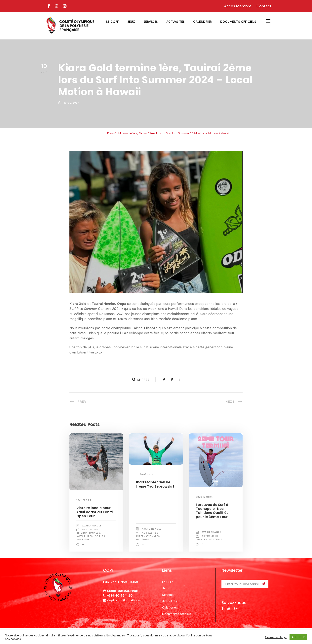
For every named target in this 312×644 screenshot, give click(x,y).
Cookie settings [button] (276, 637)
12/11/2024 (84, 500)
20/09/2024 (145, 474)
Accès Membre (238, 6)
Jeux (131, 22)
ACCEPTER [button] (298, 637)
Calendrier (203, 22)
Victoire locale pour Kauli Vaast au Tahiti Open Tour (95, 512)
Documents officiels (238, 22)
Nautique (83, 539)
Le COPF (113, 22)
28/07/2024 (204, 497)
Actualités (176, 22)
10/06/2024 (72, 103)
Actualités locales (91, 536)
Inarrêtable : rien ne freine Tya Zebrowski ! (155, 484)
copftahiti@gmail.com (124, 600)
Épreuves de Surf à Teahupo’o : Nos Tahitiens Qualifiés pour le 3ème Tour (212, 511)
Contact (264, 6)
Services (151, 22)
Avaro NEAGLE (92, 526)
